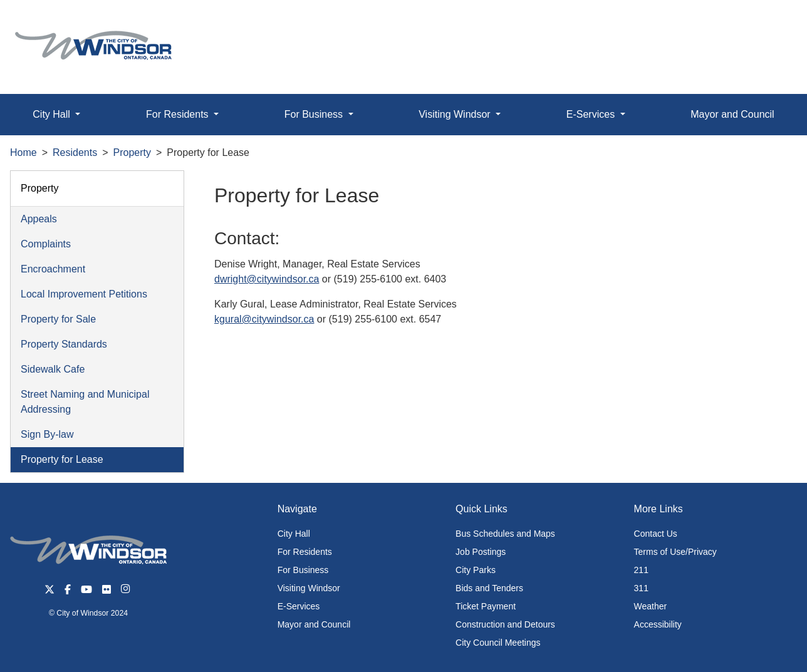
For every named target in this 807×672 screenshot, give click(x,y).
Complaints (46, 244)
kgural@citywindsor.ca (264, 319)
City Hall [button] (53, 114)
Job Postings (481, 552)
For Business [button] (315, 114)
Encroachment (53, 269)
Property (132, 152)
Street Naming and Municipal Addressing (85, 402)
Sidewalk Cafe (53, 369)
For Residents (305, 552)
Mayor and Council (732, 114)
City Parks (476, 570)
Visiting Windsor (309, 588)
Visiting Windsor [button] (456, 114)
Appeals (39, 219)
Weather (651, 606)
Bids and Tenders (489, 588)
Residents (75, 152)
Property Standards (64, 344)
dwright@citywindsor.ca (267, 279)
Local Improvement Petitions (84, 294)
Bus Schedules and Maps (505, 534)
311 (641, 588)
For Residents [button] (179, 114)
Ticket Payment (486, 606)
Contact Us (656, 534)
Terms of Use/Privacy (675, 552)
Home (23, 152)
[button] (769, 23)
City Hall (294, 534)
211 (641, 570)
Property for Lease (62, 459)
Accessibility (658, 624)
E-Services (299, 606)
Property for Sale (58, 319)
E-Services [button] (592, 114)
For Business (303, 570)
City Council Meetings (498, 643)
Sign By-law (47, 434)
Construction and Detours (505, 624)
